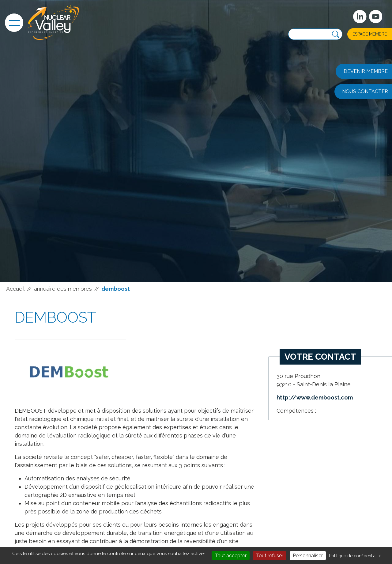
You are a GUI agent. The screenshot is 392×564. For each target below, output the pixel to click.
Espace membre (370, 34)
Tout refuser (270, 556)
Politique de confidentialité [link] (355, 556)
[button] (14, 23)
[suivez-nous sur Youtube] (376, 17)
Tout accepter (231, 556)
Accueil (15, 289)
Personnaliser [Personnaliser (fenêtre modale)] (308, 556)
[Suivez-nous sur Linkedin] (360, 17)
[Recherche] (336, 34)
